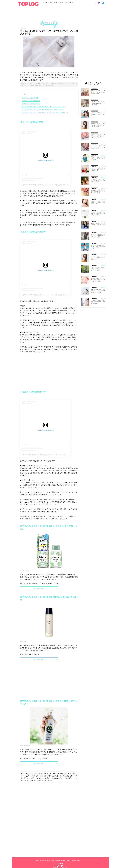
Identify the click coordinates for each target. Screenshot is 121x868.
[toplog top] (28, 4)
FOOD (61, 2)
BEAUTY (51, 2)
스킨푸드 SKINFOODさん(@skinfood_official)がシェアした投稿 (42, 185)
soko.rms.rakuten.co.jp (25, 746)
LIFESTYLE (56, 2)
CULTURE (66, 2)
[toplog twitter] (104, 3)
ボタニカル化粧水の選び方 (31, 101)
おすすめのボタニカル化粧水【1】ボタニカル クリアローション (44, 107)
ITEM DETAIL (39, 589)
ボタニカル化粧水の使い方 (31, 104)
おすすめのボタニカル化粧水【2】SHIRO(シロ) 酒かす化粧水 (43, 110)
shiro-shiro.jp (23, 642)
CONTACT (69, 860)
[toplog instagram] (100, 3)
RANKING (72, 2)
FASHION (45, 2)
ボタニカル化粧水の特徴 (30, 98)
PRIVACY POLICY (76, 860)
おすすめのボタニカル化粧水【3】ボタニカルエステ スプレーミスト (45, 113)
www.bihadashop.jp (24, 571)
